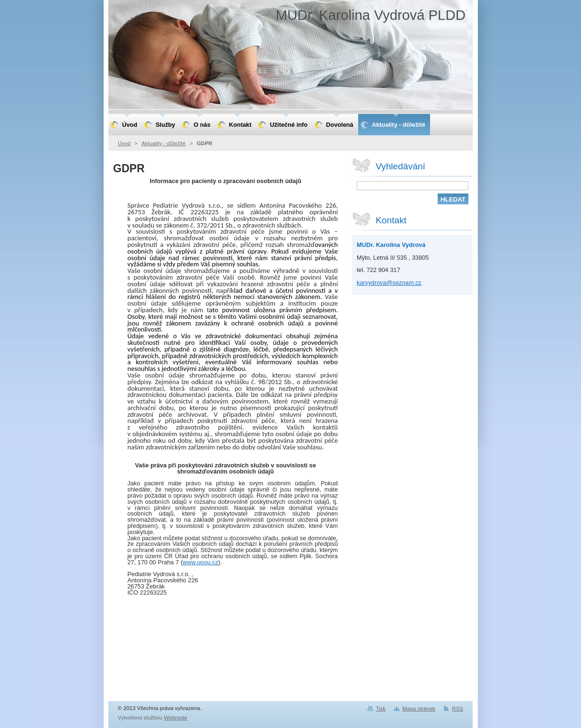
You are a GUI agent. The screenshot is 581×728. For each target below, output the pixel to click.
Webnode (176, 718)
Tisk (381, 709)
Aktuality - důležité (163, 143)
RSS (458, 709)
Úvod (124, 143)
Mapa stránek (419, 709)
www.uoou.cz (200, 562)
